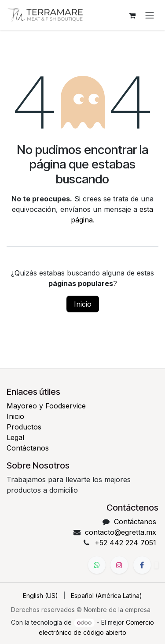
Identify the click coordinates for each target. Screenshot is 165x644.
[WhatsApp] (97, 565)
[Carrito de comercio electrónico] (132, 15)
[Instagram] (119, 565)
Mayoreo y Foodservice (46, 406)
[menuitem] (40, 596)
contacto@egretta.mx (121, 532)
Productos (24, 427)
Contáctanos (28, 448)
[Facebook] (142, 565)
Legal (15, 437)
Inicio (83, 304)
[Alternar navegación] (150, 15)
